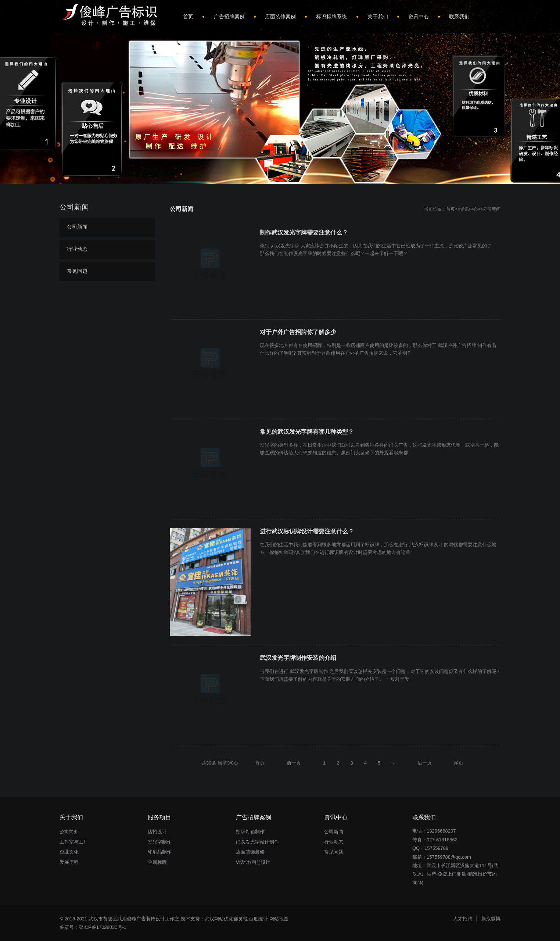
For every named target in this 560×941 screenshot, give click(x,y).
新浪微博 (491, 919)
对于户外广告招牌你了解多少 (298, 332)
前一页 (294, 763)
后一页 (425, 763)
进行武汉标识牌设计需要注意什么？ (307, 531)
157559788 (436, 848)
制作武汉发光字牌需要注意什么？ (304, 232)
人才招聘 (463, 919)
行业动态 (77, 249)
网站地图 (279, 919)
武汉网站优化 (219, 919)
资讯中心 (469, 209)
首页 (450, 209)
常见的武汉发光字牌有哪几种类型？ (307, 432)
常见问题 (77, 271)
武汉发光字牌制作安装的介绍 (298, 658)
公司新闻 (492, 209)
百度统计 (258, 919)
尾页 (459, 763)
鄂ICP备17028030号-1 (103, 927)
